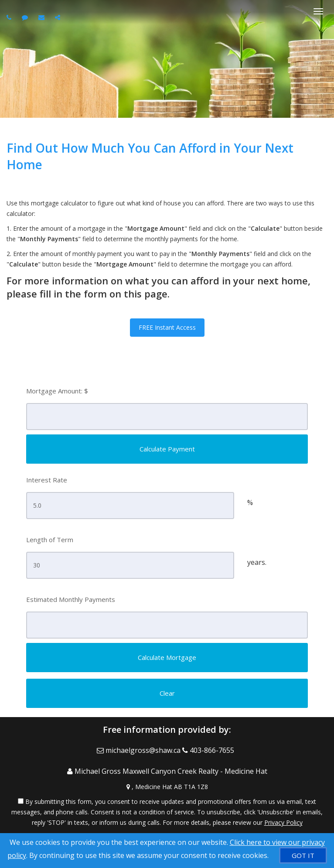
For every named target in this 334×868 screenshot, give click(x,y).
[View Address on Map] (167, 787)
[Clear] (167, 693)
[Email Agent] (140, 750)
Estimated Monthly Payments (71, 599)
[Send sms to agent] (26, 17)
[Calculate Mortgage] (167, 658)
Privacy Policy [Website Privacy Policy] (283, 822)
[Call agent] (10, 17)
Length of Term (50, 540)
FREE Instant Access (167, 327)
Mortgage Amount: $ (57, 391)
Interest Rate (47, 480)
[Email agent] (43, 17)
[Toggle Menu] (318, 11)
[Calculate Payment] (167, 449)
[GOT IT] (303, 855)
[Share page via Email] (59, 17)
